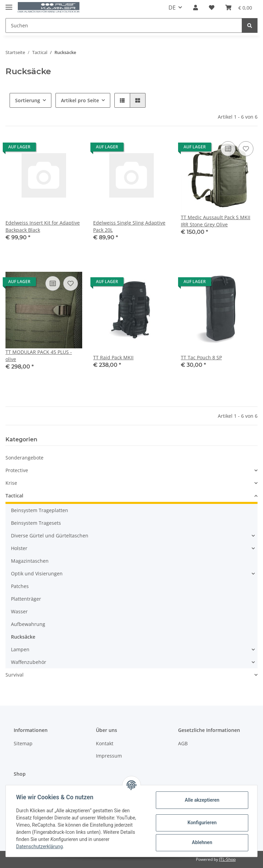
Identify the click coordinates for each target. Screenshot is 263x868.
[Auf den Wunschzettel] (246, 149)
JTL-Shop (227, 859)
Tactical (14, 496)
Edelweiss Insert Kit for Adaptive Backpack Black (43, 226)
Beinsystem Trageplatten (40, 510)
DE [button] (172, 8)
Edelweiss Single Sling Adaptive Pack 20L (129, 226)
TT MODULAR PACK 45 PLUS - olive (39, 356)
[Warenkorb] (239, 8)
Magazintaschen (30, 561)
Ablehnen (201, 842)
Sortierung (28, 100)
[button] (196, 8)
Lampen (20, 649)
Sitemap (23, 743)
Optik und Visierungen (37, 573)
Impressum (109, 756)
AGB (183, 743)
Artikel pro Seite (80, 100)
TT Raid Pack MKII (113, 357)
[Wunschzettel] (212, 8)
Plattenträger (26, 599)
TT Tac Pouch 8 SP (201, 357)
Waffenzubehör (29, 662)
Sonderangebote (24, 458)
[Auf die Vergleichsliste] (228, 149)
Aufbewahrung (28, 624)
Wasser (19, 611)
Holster (19, 548)
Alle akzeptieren (201, 800)
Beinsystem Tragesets (36, 523)
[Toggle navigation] (9, 4)
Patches (20, 586)
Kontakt (105, 743)
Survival (15, 675)
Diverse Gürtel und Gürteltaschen (50, 536)
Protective (17, 470)
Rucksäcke (23, 637)
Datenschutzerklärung (40, 846)
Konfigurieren (201, 823)
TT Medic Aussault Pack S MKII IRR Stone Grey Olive (216, 221)
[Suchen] (124, 25)
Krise (11, 483)
